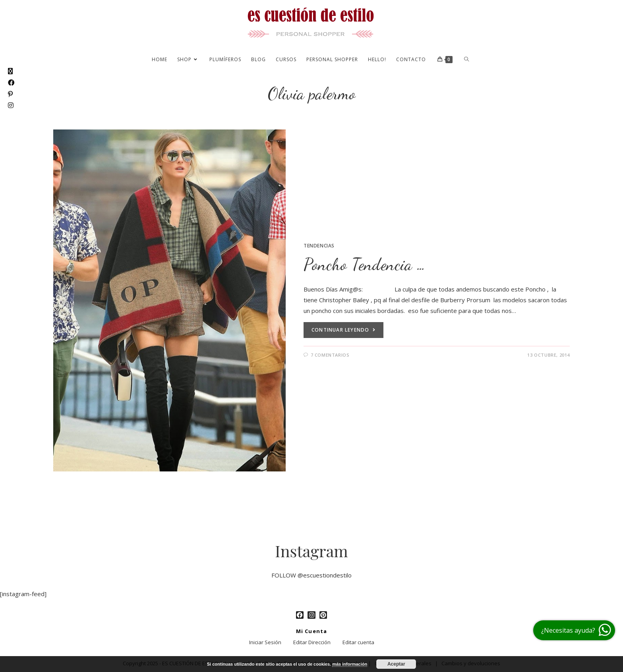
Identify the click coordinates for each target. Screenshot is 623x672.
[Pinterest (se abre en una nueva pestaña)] (10, 94)
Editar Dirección (312, 642)
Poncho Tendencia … (365, 264)
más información (350, 664)
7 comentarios (330, 355)
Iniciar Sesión (265, 642)
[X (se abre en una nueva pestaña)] (10, 71)
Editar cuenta (358, 642)
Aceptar (396, 664)
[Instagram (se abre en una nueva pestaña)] (11, 105)
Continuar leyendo (343, 330)
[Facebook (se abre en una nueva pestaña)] (11, 83)
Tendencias (319, 246)
